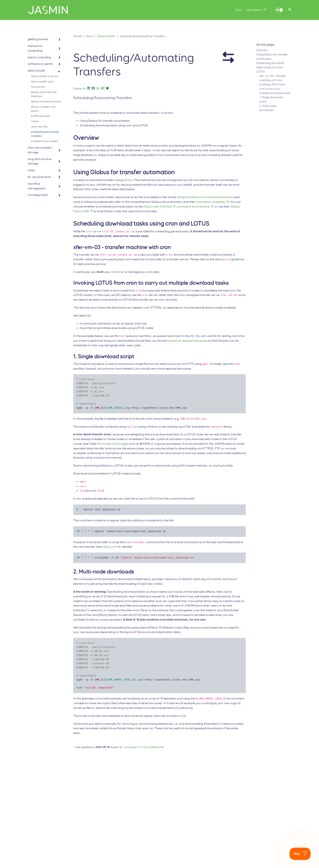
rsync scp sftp (39, 127)
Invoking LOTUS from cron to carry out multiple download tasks (275, 89)
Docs (89, 36)
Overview (262, 50)
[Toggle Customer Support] (300, 854)
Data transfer (106, 36)
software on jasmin (40, 64)
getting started (38, 39)
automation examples (212, 202)
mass (31, 170)
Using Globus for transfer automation (272, 57)
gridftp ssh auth (40, 116)
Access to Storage (114, 444)
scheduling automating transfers (45, 134)
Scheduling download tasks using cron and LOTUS (270, 67)
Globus (128, 180)
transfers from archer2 (45, 141)
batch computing (39, 57)
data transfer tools (42, 82)
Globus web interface (159, 207)
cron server (94, 231)
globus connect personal (46, 102)
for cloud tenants (39, 177)
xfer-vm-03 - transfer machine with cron (272, 78)
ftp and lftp (38, 87)
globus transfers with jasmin (43, 109)
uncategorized (38, 195)
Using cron (110, 547)
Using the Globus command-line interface (205, 197)
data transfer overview (45, 76)
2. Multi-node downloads (268, 108)
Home (77, 36)
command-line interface (195, 207)
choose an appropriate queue (187, 341)
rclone (35, 121)
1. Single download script (271, 100)
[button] (290, 10)
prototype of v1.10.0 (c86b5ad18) (144, 747)
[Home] (46, 10)
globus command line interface (44, 94)
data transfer (37, 71)
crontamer (117, 272)
